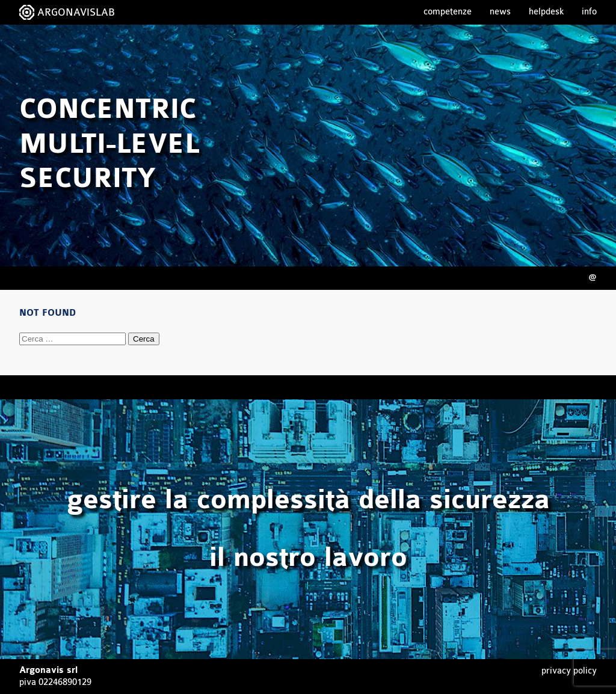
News (500, 12)
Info (589, 12)
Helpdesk (546, 12)
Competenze (448, 12)
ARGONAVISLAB (76, 12)
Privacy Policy (569, 671)
